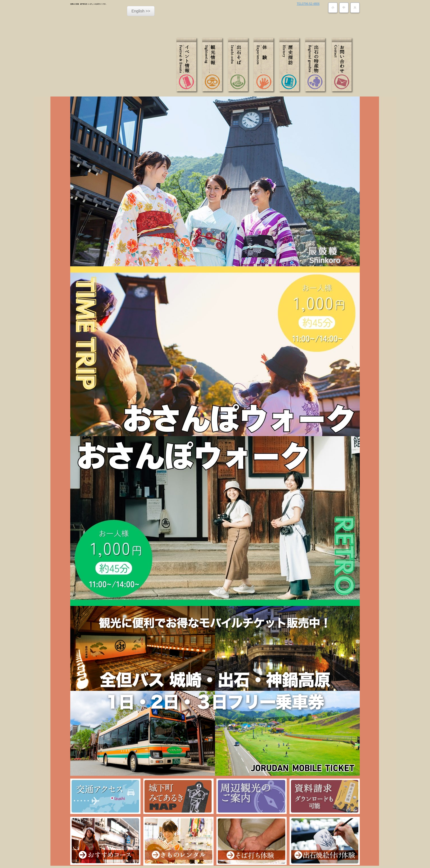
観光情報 (214, 65)
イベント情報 (188, 65)
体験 (265, 65)
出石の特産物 (316, 65)
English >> (141, 11)
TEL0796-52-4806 (308, 4)
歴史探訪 (290, 65)
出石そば (239, 65)
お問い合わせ (341, 65)
